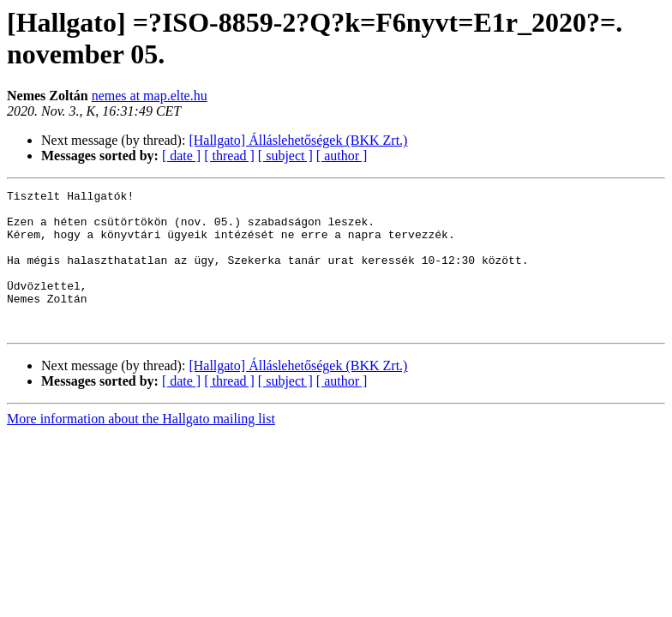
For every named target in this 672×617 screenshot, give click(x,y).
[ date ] (181, 156)
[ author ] (342, 156)
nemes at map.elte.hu (150, 96)
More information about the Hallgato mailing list (141, 447)
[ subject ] (285, 156)
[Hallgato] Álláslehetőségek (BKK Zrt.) (298, 140)
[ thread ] (229, 156)
